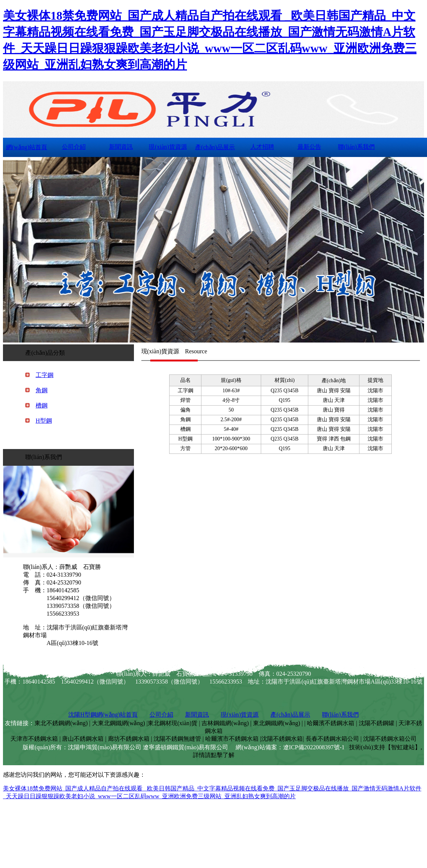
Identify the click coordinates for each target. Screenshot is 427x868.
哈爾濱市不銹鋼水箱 (232, 739)
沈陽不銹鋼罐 (377, 723)
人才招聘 (262, 147)
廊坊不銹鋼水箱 (129, 739)
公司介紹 (74, 147)
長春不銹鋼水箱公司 (332, 739)
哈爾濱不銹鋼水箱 (331, 723)
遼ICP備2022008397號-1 (314, 747)
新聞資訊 (121, 147)
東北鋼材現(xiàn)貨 (173, 723)
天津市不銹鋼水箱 (34, 739)
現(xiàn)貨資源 (168, 147)
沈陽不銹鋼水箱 (282, 739)
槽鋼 (42, 405)
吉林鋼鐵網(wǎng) (225, 723)
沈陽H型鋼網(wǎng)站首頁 (103, 715)
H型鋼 (44, 421)
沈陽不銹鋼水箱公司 (390, 739)
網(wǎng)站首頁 (27, 147)
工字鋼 (45, 375)
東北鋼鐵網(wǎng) (277, 723)
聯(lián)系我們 (356, 147)
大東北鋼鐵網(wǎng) (119, 723)
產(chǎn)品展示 (215, 147)
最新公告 (309, 147)
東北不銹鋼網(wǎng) (61, 723)
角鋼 (42, 390)
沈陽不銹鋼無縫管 (177, 739)
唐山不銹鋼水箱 (83, 739)
